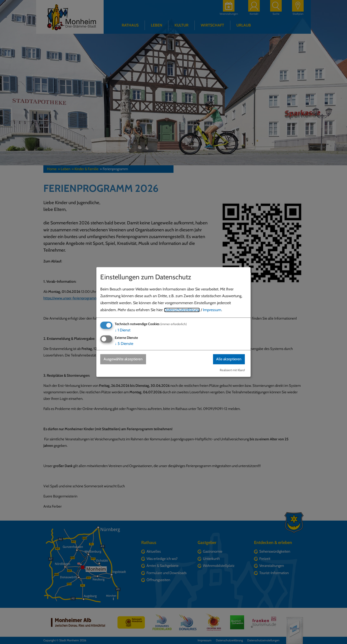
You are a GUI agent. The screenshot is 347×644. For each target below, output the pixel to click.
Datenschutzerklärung (182, 310)
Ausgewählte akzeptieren (124, 359)
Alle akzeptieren (228, 359)
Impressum (212, 310)
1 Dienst (123, 330)
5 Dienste (124, 344)
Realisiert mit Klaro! (232, 370)
